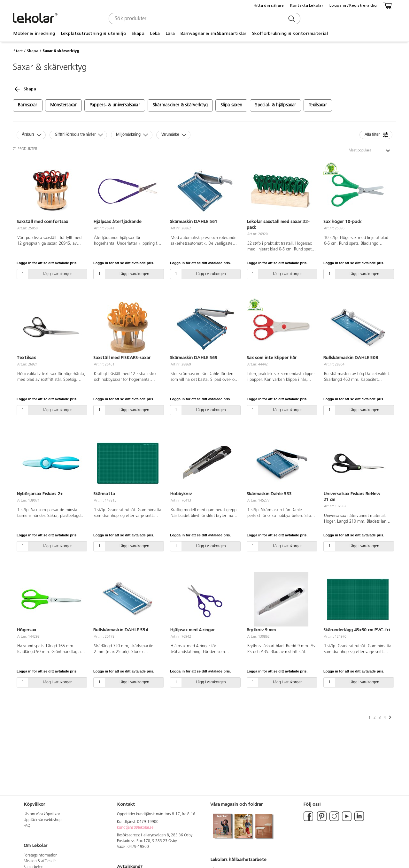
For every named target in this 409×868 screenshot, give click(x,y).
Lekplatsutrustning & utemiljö (93, 33)
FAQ (27, 826)
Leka (155, 33)
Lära (170, 33)
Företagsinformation (41, 856)
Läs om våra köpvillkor (42, 814)
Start (18, 51)
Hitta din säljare (269, 5)
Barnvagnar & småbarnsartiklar (214, 33)
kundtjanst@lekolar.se (135, 828)
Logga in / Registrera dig (353, 5)
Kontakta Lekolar (307, 5)
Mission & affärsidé (40, 861)
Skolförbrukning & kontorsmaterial (290, 33)
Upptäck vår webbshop (43, 820)
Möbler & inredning (34, 33)
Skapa (138, 33)
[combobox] (204, 19)
